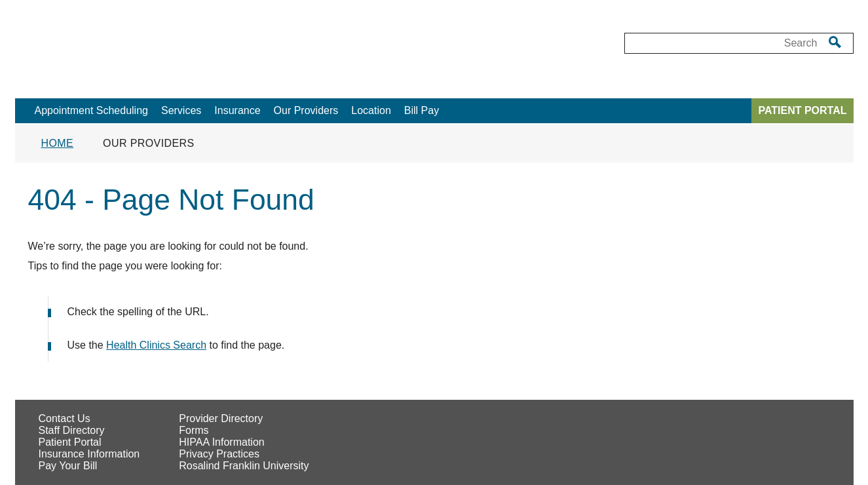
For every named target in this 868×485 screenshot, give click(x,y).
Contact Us (65, 418)
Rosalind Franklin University (244, 466)
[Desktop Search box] (722, 43)
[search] (835, 42)
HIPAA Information (221, 442)
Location (371, 110)
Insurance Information (89, 454)
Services (181, 110)
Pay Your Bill (68, 466)
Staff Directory (72, 430)
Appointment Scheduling (91, 110)
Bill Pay (422, 110)
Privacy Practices (219, 454)
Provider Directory (221, 418)
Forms (194, 430)
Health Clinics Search (156, 345)
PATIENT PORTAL (802, 110)
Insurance (237, 110)
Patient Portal (70, 442)
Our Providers (306, 110)
